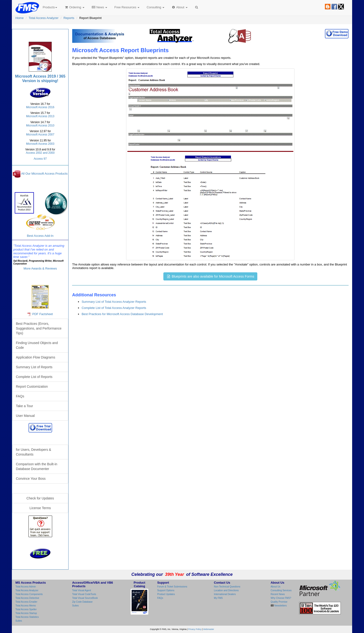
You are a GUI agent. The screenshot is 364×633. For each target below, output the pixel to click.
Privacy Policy (195, 629)
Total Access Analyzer (44, 18)
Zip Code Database (82, 602)
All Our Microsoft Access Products (44, 174)
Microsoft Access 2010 (40, 126)
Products (50, 7)
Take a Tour (24, 406)
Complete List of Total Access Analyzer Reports (114, 308)
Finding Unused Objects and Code (37, 345)
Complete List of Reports (34, 377)
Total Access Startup (26, 613)
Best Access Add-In (40, 226)
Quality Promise (279, 602)
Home (20, 18)
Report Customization (32, 386)
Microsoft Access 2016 (40, 107)
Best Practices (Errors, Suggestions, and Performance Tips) (39, 328)
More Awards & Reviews (40, 268)
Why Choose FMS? (281, 598)
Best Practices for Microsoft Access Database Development (122, 314)
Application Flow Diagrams (36, 357)
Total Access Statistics (27, 617)
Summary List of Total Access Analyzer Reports (114, 302)
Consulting (155, 7)
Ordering (74, 7)
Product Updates (166, 594)
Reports (69, 18)
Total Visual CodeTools (84, 594)
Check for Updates (40, 498)
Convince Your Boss (31, 479)
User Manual (25, 416)
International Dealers (225, 594)
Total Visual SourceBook (85, 598)
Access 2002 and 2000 (40, 153)
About (179, 7)
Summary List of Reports (34, 367)
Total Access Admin (26, 587)
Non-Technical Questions (227, 587)
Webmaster (209, 629)
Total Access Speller (26, 609)
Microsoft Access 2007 (40, 135)
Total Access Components (29, 594)
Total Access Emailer (26, 602)
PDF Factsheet (43, 314)
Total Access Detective (27, 598)
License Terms (40, 508)
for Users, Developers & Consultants (34, 452)
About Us (275, 587)
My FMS (218, 598)
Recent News (278, 594)
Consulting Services (281, 590)
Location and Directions (226, 590)
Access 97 (40, 159)
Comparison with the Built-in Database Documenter (37, 466)
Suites (19, 621)
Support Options (166, 590)
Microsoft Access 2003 (40, 144)
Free (127, 7)
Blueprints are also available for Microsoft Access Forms (210, 276)
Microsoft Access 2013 (40, 116)
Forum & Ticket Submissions (172, 587)
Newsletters (280, 606)
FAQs (20, 396)
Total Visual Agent (81, 590)
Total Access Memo (26, 606)
